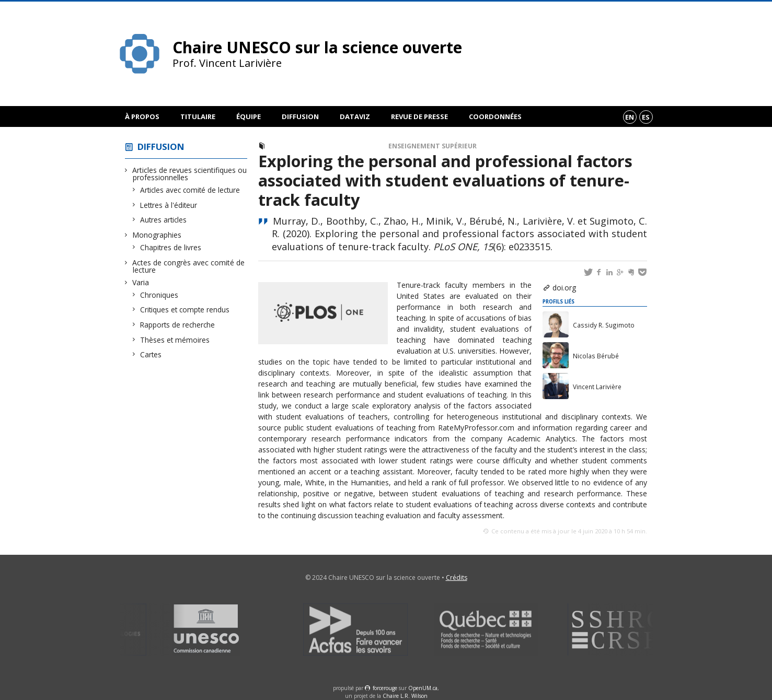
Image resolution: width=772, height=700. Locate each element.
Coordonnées (495, 116)
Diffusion (300, 116)
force (385, 688)
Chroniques (159, 295)
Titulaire (198, 116)
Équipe (249, 116)
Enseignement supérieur (433, 146)
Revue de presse (419, 116)
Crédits (457, 577)
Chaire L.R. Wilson (405, 696)
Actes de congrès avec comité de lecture (189, 266)
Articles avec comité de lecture (190, 190)
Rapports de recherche (178, 325)
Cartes (151, 354)
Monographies (157, 235)
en (630, 117)
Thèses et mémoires (175, 340)
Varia (141, 282)
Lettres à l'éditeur (169, 205)
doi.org (564, 288)
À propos (142, 116)
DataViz (355, 116)
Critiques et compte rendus (185, 310)
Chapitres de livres (171, 247)
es (646, 117)
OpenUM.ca (423, 688)
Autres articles (164, 220)
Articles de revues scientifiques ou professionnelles (190, 174)
